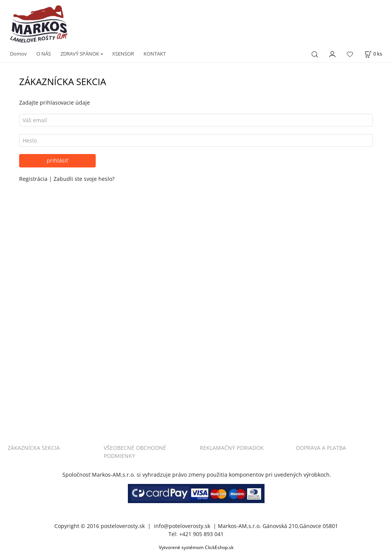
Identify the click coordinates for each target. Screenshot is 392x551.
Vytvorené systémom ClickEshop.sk (196, 547)
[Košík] (373, 54)
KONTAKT (155, 54)
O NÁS (44, 54)
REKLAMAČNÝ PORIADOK (232, 448)
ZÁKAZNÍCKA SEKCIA (34, 448)
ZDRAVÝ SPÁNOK (80, 54)
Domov (18, 54)
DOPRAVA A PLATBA (321, 448)
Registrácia (34, 179)
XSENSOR (123, 54)
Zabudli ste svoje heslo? (84, 179)
